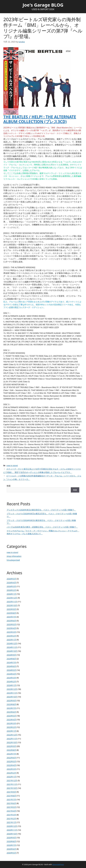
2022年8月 (11, 750)
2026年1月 (11, 594)
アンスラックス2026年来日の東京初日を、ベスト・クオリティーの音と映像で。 (41, 510)
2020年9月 (11, 838)
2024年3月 (11, 678)
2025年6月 (11, 621)
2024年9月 (11, 655)
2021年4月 (11, 811)
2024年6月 (11, 666)
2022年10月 (12, 742)
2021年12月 (12, 781)
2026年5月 (11, 579)
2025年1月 (11, 640)
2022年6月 (11, 758)
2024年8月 (11, 659)
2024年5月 (11, 670)
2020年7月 (11, 845)
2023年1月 (11, 731)
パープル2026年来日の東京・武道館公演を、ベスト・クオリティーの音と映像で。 (42, 527)
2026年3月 (11, 586)
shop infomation (14, 556)
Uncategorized (13, 560)
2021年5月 (11, 807)
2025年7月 (11, 617)
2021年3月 (11, 815)
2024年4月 (11, 674)
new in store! (12, 466)
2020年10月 (12, 834)
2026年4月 (11, 583)
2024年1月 (11, 685)
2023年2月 (11, 727)
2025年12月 (12, 598)
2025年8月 (11, 613)
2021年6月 (11, 803)
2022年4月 (11, 765)
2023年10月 (12, 697)
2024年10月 (12, 651)
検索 (9, 486)
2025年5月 (11, 624)
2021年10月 (12, 788)
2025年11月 (12, 602)
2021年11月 (12, 784)
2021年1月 (11, 822)
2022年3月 (11, 769)
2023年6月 (11, 712)
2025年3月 (11, 632)
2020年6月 (11, 849)
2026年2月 (11, 590)
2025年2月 (11, 636)
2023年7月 (11, 708)
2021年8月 (11, 796)
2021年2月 (11, 819)
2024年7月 (11, 663)
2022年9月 (11, 746)
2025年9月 (11, 609)
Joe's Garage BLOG (43, 5)
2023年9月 (11, 701)
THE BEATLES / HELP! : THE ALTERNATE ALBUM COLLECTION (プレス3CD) (40, 119)
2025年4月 (11, 628)
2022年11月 (12, 739)
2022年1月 (11, 777)
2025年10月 (12, 605)
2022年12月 (12, 735)
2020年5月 (11, 853)
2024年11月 (12, 647)
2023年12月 (12, 689)
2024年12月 (12, 643)
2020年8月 (11, 841)
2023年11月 (12, 693)
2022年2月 (11, 773)
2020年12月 (12, 826)
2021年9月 (11, 792)
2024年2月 (11, 682)
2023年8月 (11, 704)
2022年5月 (11, 761)
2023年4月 (11, 720)
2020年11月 (12, 830)
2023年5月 (11, 716)
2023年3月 (11, 723)
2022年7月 (11, 754)
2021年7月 (11, 800)
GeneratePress (58, 864)
